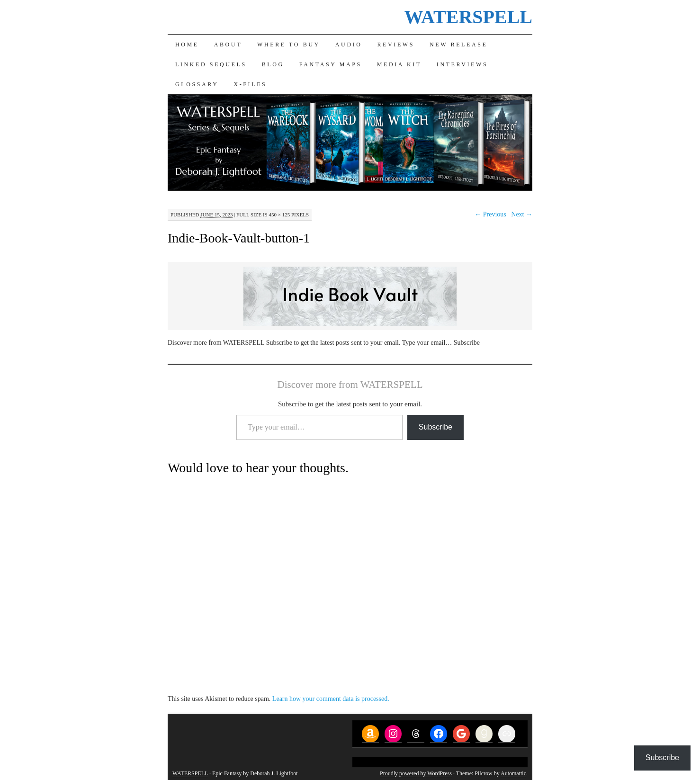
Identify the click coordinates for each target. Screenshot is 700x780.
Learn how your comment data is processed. (331, 699)
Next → (522, 214)
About (228, 45)
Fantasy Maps (331, 64)
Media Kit (399, 64)
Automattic (513, 773)
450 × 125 (279, 215)
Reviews (396, 45)
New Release (458, 45)
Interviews (462, 64)
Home (187, 45)
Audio (349, 45)
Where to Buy (289, 45)
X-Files (250, 84)
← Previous (490, 214)
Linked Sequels (211, 64)
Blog (273, 64)
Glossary (197, 84)
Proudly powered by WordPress (416, 773)
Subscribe (435, 427)
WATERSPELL (468, 17)
